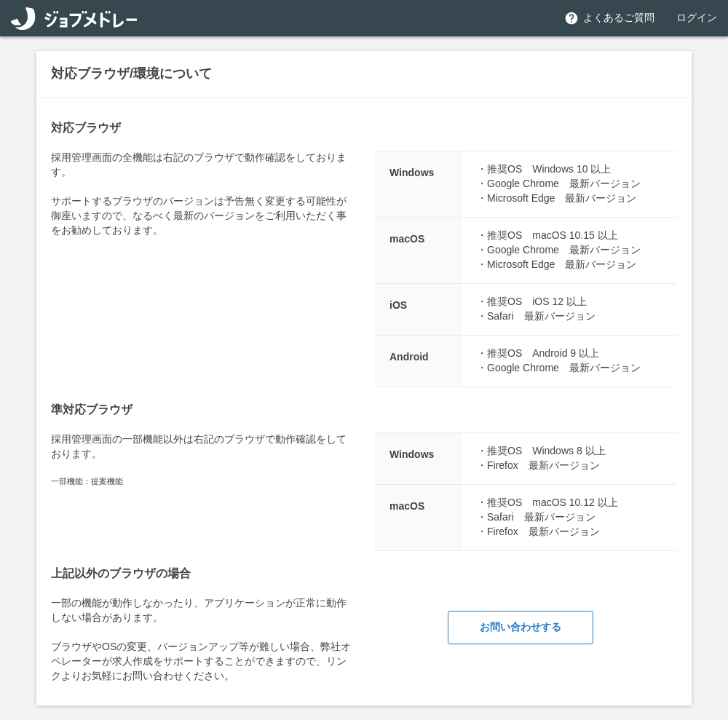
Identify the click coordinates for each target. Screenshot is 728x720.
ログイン (697, 17)
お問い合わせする (521, 627)
